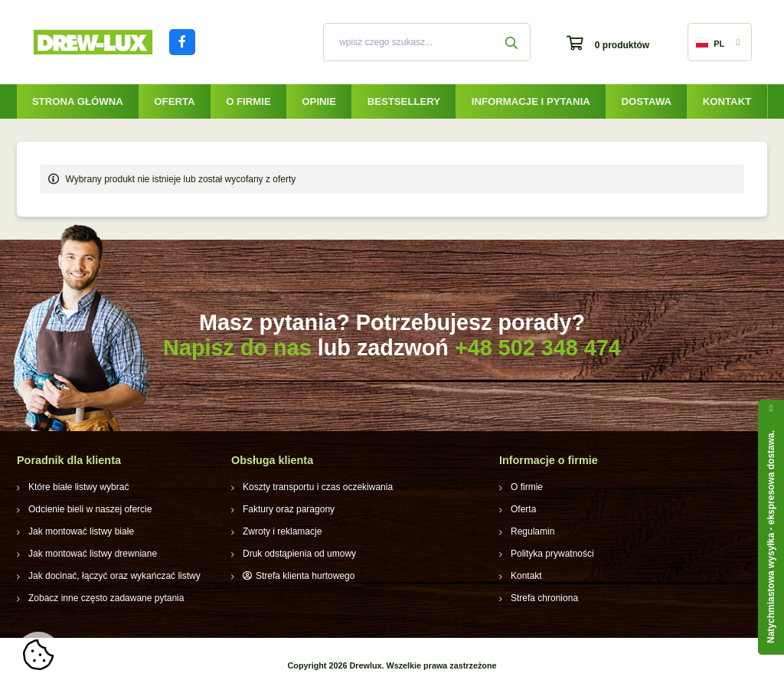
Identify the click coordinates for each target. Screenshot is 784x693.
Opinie (319, 101)
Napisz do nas (237, 348)
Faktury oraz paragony (289, 509)
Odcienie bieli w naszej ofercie (90, 509)
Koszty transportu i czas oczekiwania (318, 487)
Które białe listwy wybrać (78, 487)
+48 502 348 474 (538, 348)
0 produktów (622, 45)
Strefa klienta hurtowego (305, 576)
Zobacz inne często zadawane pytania (106, 598)
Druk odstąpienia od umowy (299, 554)
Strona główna (78, 101)
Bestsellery (404, 101)
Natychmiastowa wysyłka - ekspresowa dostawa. (771, 537)
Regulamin (532, 531)
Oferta (174, 101)
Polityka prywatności (552, 554)
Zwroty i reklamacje (282, 531)
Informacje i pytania (531, 101)
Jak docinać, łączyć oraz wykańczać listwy (114, 576)
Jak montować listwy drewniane (93, 554)
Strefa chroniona (544, 598)
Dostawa (646, 101)
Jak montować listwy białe (81, 531)
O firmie (248, 101)
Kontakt (727, 101)
